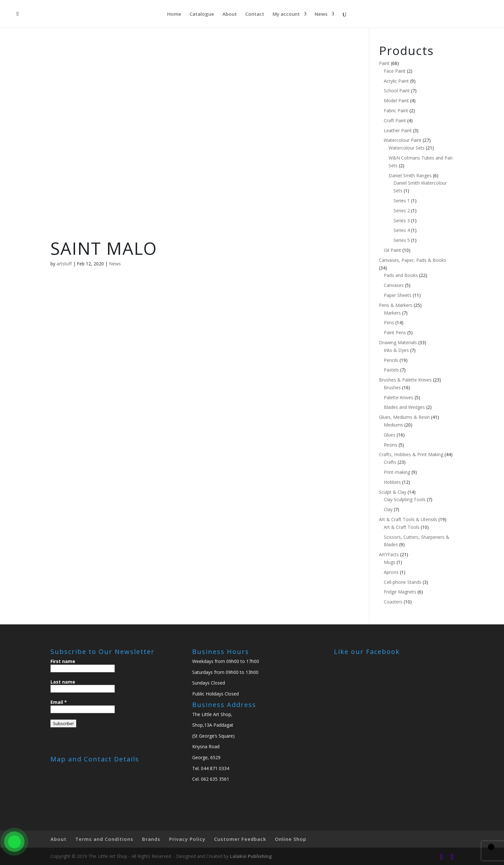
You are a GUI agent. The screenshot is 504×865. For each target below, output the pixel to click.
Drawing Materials (398, 342)
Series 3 (402, 221)
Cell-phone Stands (403, 582)
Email (59, 702)
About (230, 14)
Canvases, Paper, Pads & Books (413, 260)
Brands (151, 839)
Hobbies (392, 482)
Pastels (391, 370)
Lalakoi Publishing (251, 856)
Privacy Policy (187, 839)
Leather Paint (398, 130)
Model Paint (396, 101)
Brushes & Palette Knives (405, 380)
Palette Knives (399, 397)
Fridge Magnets (400, 592)
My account (286, 14)
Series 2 (402, 211)
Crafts (390, 462)
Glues (390, 435)
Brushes (392, 387)
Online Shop (291, 839)
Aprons (391, 572)
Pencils (391, 360)
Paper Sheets (398, 295)
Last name (63, 682)
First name (63, 661)
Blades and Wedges (404, 407)
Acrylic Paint (396, 81)
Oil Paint (392, 250)
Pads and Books (401, 275)
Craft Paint (395, 120)
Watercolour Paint (403, 140)
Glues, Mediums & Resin (404, 417)
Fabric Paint (396, 110)
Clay (388, 509)
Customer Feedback (240, 839)
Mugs (390, 562)
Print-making (397, 472)
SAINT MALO (104, 248)
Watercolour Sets (407, 148)
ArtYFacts (389, 554)
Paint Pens (395, 332)
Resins (391, 445)
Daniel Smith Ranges (410, 175)
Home (174, 14)
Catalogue (202, 14)
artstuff (64, 264)
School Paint (397, 91)
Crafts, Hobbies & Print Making (411, 454)
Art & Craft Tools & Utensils (408, 519)
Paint (384, 63)
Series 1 (402, 201)
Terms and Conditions (104, 839)
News (321, 14)
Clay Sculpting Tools (405, 499)
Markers (392, 313)
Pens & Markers (396, 305)
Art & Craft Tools (402, 527)
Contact (255, 14)
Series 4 (402, 230)
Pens (389, 322)
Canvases (394, 285)
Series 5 (402, 240)
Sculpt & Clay (393, 492)
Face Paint (395, 71)
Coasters (393, 602)
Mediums (393, 425)
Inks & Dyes (396, 350)
